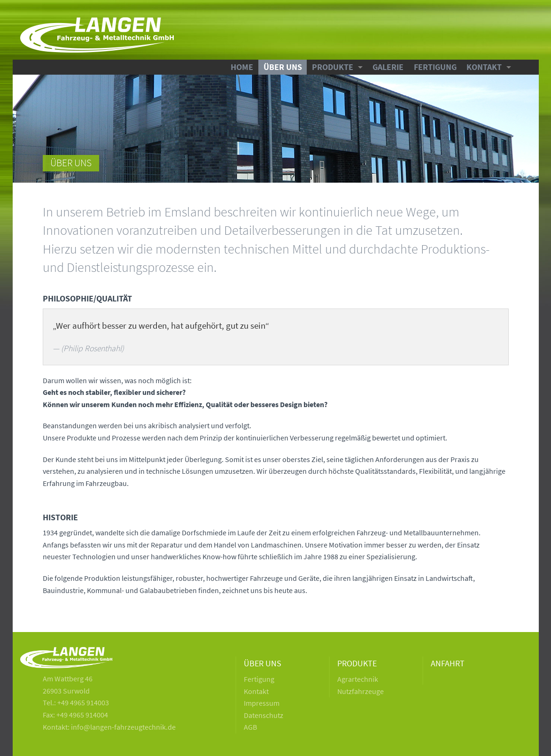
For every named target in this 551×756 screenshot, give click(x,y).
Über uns (283, 67)
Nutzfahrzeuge (361, 691)
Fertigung (435, 67)
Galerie (388, 67)
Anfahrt (448, 663)
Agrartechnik (358, 679)
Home (242, 67)
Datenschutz (264, 715)
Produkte (333, 67)
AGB (250, 727)
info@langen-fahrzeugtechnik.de (123, 727)
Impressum (262, 703)
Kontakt (484, 67)
